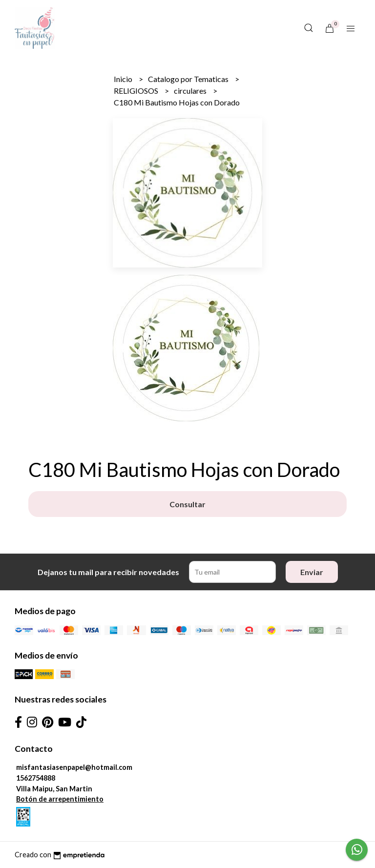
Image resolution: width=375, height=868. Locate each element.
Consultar (187, 504)
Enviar (312, 572)
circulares (191, 91)
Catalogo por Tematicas (189, 79)
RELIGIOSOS (137, 91)
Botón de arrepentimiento (60, 799)
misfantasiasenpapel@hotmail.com (74, 767)
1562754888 (36, 778)
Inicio (124, 79)
